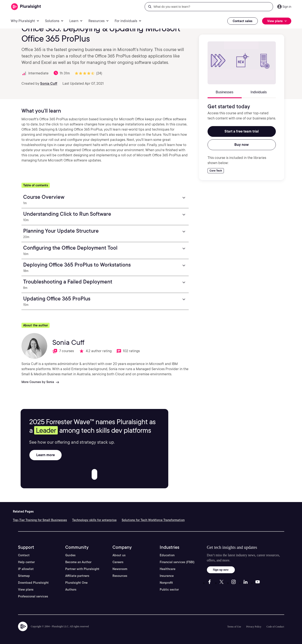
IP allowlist (26, 569)
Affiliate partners (77, 576)
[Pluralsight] (26, 7)
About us (119, 555)
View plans (26, 590)
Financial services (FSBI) (177, 562)
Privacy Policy (254, 627)
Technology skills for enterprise (94, 520)
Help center (26, 562)
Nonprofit (166, 583)
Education (167, 555)
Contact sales (243, 21)
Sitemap (24, 576)
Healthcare (168, 569)
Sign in (287, 7)
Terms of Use (234, 627)
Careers (118, 562)
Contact (24, 555)
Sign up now (221, 570)
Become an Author (78, 562)
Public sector (169, 590)
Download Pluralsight (33, 583)
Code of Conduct (275, 627)
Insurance (167, 576)
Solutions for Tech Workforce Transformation (153, 520)
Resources (120, 576)
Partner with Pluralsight (82, 569)
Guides (70, 555)
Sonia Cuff (49, 84)
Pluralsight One (76, 583)
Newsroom (120, 569)
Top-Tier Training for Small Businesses (40, 520)
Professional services (33, 596)
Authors (71, 590)
